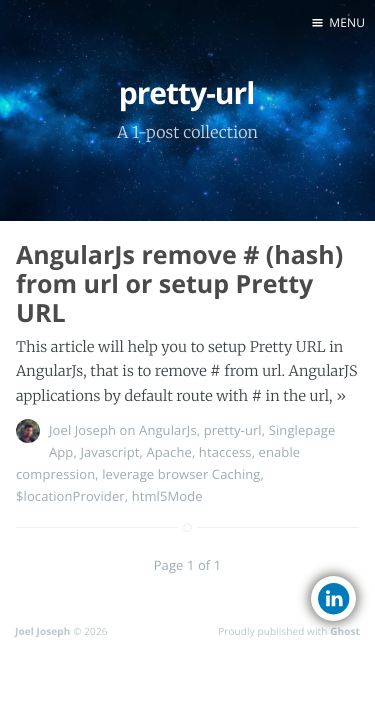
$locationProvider (70, 496)
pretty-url (233, 430)
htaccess (225, 452)
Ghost (345, 631)
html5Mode (167, 496)
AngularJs (168, 430)
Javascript (109, 452)
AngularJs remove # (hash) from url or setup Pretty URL (179, 284)
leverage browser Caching (181, 474)
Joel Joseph (82, 430)
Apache (169, 452)
